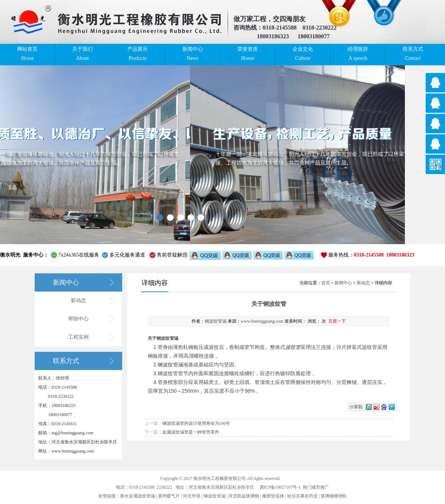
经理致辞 (358, 54)
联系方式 (413, 54)
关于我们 (82, 54)
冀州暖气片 (169, 496)
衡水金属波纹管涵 (138, 496)
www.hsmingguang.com (262, 321)
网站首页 (27, 54)
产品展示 (138, 54)
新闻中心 (193, 54)
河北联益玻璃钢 (244, 496)
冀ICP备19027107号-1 (280, 487)
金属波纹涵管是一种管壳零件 (191, 432)
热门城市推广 (316, 487)
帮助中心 (78, 319)
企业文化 (303, 54)
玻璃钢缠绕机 (334, 496)
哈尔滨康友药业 (302, 496)
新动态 (78, 301)
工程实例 (78, 337)
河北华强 (191, 496)
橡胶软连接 (273, 496)
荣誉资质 (248, 54)
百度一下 (337, 321)
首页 (326, 283)
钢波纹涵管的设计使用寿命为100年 (196, 423)
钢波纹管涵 (216, 321)
